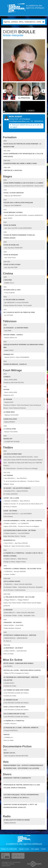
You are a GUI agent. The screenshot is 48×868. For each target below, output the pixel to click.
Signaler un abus (24, 849)
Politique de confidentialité (9, 849)
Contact (44, 849)
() (26, 119)
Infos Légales (35, 849)
